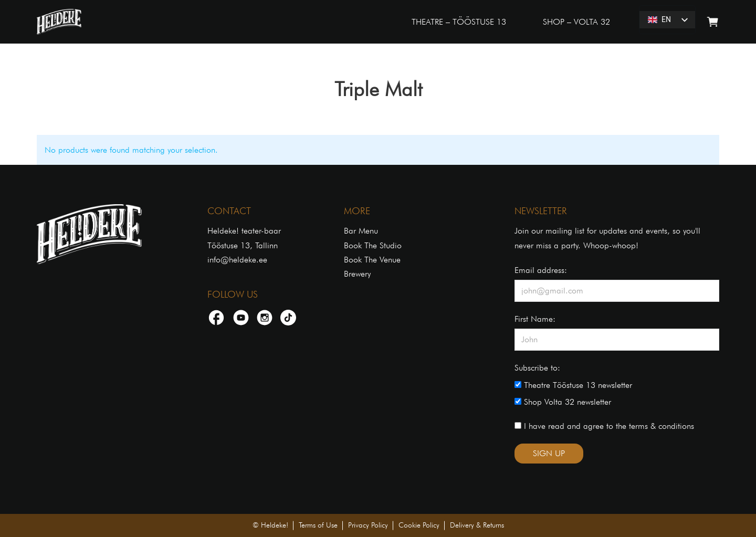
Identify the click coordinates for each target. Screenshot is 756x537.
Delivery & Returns (477, 525)
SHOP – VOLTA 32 (576, 22)
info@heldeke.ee (237, 260)
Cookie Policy (419, 525)
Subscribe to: (537, 368)
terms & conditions (661, 426)
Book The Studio (373, 245)
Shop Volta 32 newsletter (563, 402)
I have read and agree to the (604, 426)
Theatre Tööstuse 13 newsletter (573, 385)
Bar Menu (361, 231)
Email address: (541, 270)
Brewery (357, 274)
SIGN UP (549, 453)
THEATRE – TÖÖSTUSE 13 (459, 22)
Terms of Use (318, 525)
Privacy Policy (368, 525)
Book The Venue (372, 260)
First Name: (535, 319)
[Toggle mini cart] (713, 22)
